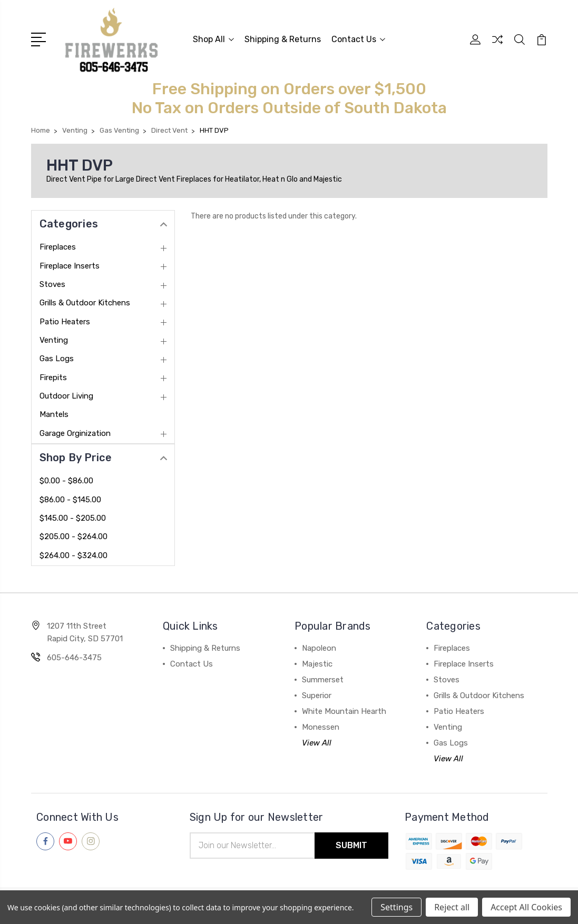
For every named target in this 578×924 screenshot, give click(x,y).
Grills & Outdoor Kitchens (85, 303)
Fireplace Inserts (70, 266)
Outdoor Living (66, 396)
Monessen (321, 727)
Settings (396, 907)
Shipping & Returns (283, 39)
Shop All (213, 39)
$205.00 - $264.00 (74, 536)
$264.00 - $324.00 (74, 555)
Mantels (54, 414)
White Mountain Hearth (344, 711)
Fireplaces (58, 247)
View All (317, 743)
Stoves (52, 284)
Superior (317, 696)
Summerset (323, 680)
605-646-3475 (74, 658)
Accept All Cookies (526, 907)
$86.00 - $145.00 (70, 500)
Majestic (317, 664)
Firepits (53, 377)
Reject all (452, 907)
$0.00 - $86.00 (66, 481)
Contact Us (358, 39)
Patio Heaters (65, 322)
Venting (54, 340)
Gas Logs (57, 359)
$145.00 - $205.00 (73, 518)
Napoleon (319, 648)
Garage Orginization (75, 433)
